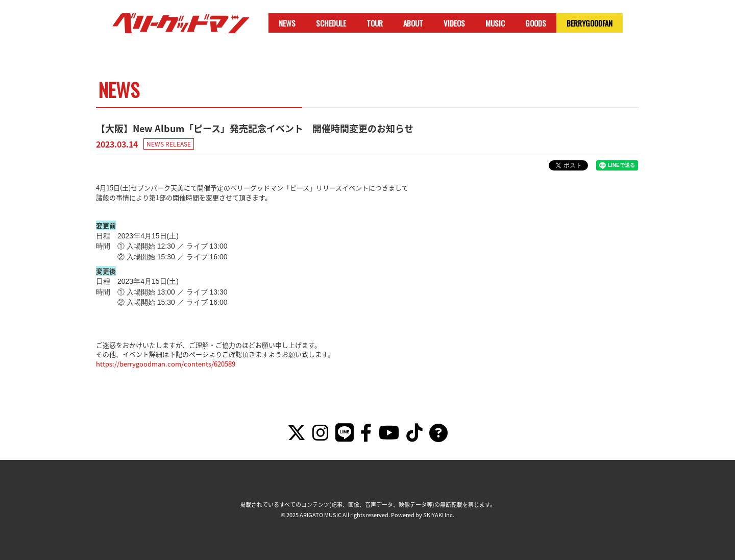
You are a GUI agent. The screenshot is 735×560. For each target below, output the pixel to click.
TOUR (375, 23)
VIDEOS (454, 23)
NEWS (287, 23)
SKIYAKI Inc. (439, 515)
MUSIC (495, 23)
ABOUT (413, 23)
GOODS (536, 23)
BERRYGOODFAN (590, 23)
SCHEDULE (331, 23)
